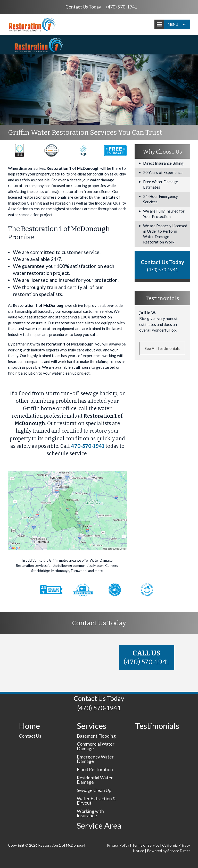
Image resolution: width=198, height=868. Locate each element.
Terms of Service (146, 845)
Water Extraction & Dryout (96, 801)
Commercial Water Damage (96, 746)
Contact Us (30, 736)
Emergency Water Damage (95, 759)
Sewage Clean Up (94, 790)
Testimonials (157, 726)
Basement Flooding (96, 736)
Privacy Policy (118, 845)
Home (29, 726)
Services (92, 726)
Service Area (99, 825)
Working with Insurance (90, 814)
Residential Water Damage (95, 780)
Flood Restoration (95, 769)
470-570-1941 (88, 446)
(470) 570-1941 (122, 7)
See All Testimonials (162, 348)
